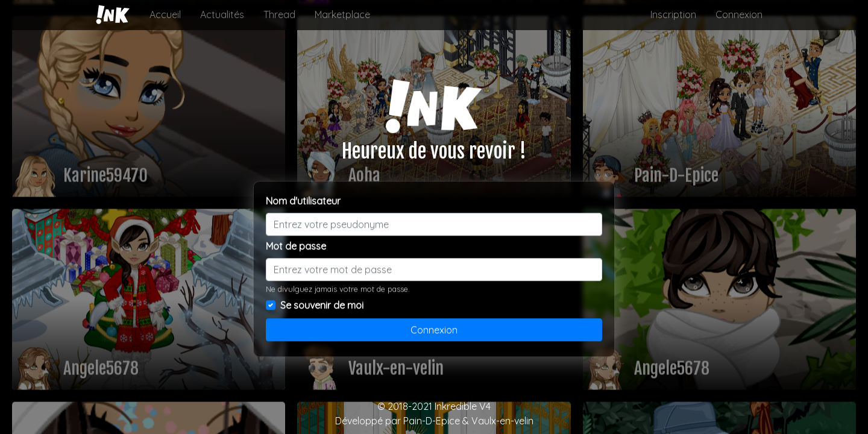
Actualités (222, 14)
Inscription (673, 14)
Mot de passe (296, 246)
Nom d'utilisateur (303, 201)
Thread (279, 14)
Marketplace (342, 14)
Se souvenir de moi (322, 305)
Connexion (739, 14)
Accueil (165, 14)
